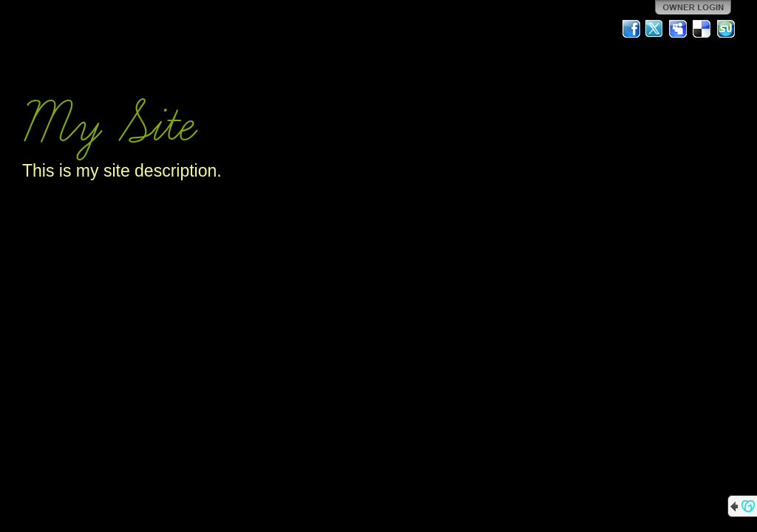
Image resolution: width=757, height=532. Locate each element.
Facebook (631, 29)
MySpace (679, 29)
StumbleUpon (726, 29)
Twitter (655, 29)
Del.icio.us (702, 29)
